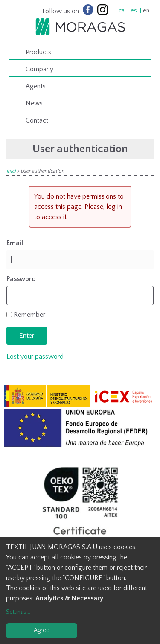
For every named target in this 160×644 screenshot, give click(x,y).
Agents (36, 86)
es (134, 11)
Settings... (18, 612)
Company (39, 69)
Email (15, 243)
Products (38, 52)
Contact (37, 120)
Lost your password (35, 357)
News (34, 103)
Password (21, 279)
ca (122, 11)
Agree (42, 630)
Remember (29, 315)
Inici (11, 171)
